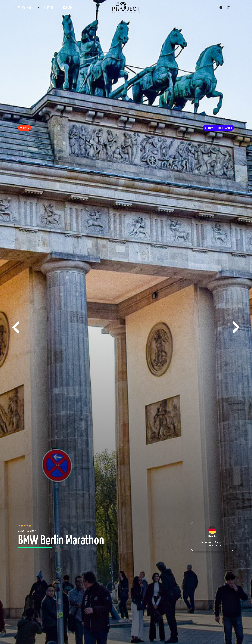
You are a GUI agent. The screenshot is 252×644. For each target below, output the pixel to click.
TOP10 (48, 8)
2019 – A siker (27, 531)
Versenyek (26, 8)
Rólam (68, 8)
